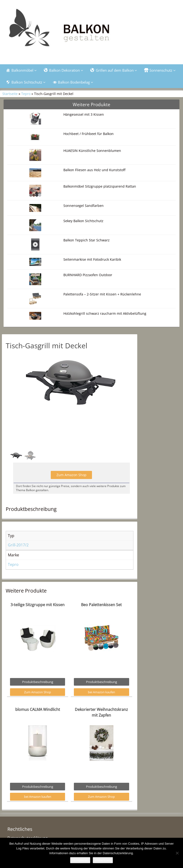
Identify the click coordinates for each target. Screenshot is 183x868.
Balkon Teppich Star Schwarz (86, 240)
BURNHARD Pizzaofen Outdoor (88, 275)
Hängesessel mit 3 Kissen (84, 114)
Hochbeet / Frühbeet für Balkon (89, 134)
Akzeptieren (80, 860)
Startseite (10, 94)
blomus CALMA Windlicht (38, 709)
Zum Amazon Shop (71, 475)
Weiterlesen (103, 860)
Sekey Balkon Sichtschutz (83, 221)
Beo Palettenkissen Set (101, 605)
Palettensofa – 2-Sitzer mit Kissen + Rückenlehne (102, 294)
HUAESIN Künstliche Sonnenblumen (92, 151)
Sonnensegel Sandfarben (84, 206)
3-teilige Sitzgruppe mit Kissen (38, 605)
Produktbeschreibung (38, 682)
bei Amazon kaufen (102, 692)
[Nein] (177, 853)
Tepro (26, 94)
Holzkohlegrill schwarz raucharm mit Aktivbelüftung (105, 313)
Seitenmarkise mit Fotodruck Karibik (92, 259)
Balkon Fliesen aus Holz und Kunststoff (94, 170)
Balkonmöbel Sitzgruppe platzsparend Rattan (100, 186)
